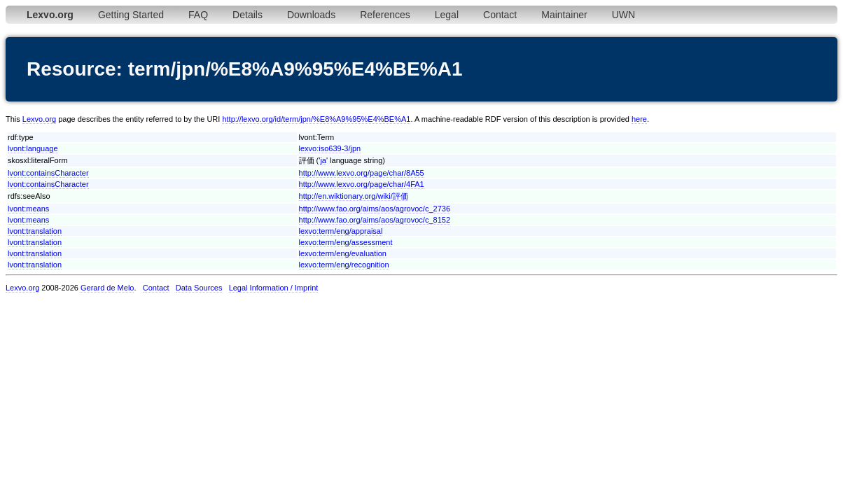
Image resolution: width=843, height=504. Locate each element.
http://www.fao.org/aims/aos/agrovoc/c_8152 (375, 220)
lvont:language (33, 148)
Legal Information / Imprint (274, 288)
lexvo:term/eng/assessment (346, 242)
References (385, 15)
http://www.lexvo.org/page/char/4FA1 (362, 184)
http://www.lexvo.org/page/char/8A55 (362, 173)
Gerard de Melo (107, 288)
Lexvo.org (39, 119)
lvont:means (28, 209)
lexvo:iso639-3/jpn (330, 148)
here (639, 119)
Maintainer (564, 15)
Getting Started (131, 15)
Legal (447, 15)
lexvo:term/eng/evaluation (343, 253)
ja (323, 160)
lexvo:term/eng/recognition (344, 265)
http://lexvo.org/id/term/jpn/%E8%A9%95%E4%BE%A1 (316, 119)
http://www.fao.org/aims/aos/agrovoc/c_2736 (375, 209)
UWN (623, 15)
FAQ (198, 15)
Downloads (311, 15)
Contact (500, 15)
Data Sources (199, 288)
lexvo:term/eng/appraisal (341, 231)
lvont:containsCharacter (48, 173)
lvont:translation (35, 231)
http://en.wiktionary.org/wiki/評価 (354, 196)
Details (248, 15)
